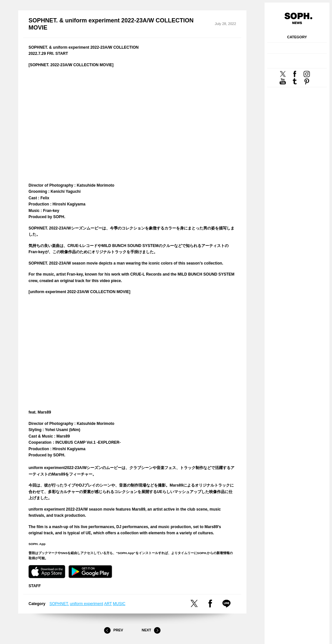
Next (151, 630)
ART (108, 604)
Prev (113, 630)
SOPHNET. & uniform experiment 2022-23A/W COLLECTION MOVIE (111, 24)
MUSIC (119, 604)
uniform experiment (87, 604)
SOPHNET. (59, 604)
